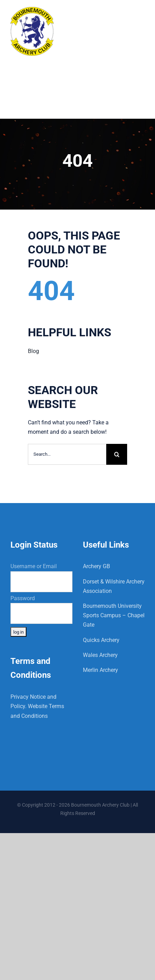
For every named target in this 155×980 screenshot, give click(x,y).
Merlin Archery (100, 670)
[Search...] (67, 454)
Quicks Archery (101, 640)
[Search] (117, 454)
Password (23, 598)
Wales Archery (100, 655)
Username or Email (34, 566)
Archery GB (96, 566)
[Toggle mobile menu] (141, 15)
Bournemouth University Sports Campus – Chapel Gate (114, 615)
